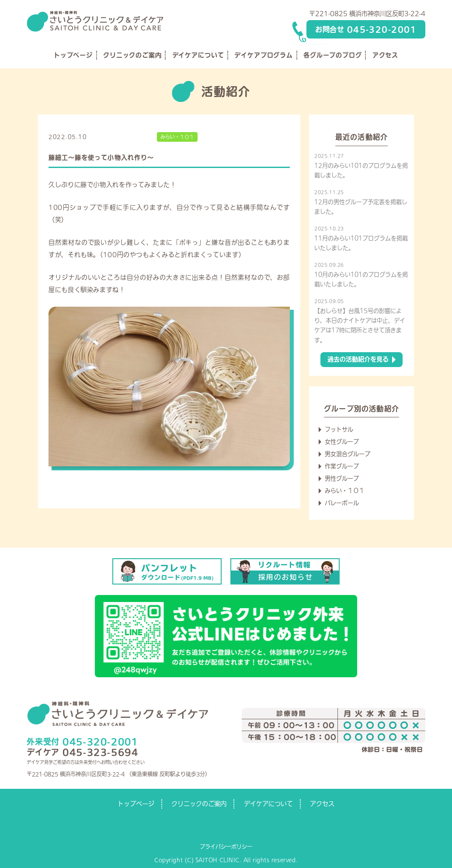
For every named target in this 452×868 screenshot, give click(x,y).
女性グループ (342, 442)
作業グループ (342, 466)
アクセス (385, 55)
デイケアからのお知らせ (122, 137)
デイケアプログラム (264, 55)
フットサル (339, 429)
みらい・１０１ (177, 137)
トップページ (73, 55)
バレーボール (342, 503)
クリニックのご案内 (132, 55)
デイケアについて (198, 55)
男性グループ (342, 478)
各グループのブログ (333, 55)
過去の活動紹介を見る (358, 359)
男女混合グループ (348, 454)
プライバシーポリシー (226, 847)
